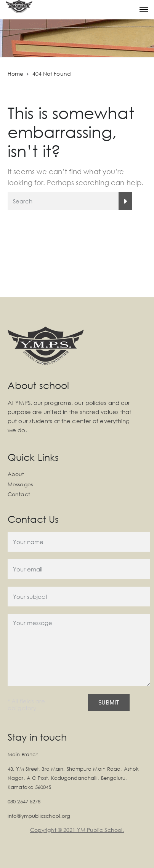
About (16, 474)
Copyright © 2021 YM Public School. (77, 830)
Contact (19, 494)
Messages (20, 484)
